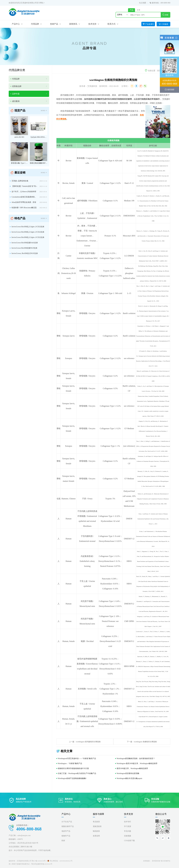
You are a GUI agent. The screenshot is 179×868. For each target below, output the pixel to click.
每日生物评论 (165, 861)
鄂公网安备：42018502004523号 (61, 861)
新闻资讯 (73, 24)
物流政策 (96, 831)
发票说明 (96, 836)
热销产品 (54, 24)
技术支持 (92, 24)
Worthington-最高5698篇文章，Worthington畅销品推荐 (137, 763)
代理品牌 (35, 24)
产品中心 (16, 24)
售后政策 (96, 822)
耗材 (63, 841)
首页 (159, 71)
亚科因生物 (156, 861)
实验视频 (128, 836)
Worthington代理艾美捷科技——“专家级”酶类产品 (77, 759)
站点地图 (143, 3)
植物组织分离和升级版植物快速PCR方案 (73, 768)
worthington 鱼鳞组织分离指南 (145, 742)
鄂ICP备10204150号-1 (39, 861)
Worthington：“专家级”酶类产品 (70, 763)
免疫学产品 (66, 831)
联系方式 (112, 24)
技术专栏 (128, 822)
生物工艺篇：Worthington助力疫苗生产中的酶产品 (77, 773)
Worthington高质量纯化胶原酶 (128, 773)
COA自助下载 (129, 841)
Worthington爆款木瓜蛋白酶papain (129, 778)
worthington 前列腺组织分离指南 (88, 742)
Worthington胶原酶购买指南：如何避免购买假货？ (136, 759)
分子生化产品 (67, 822)
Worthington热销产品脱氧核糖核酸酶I (72, 778)
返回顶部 (171, 90)
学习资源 (128, 826)
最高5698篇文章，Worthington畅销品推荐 (132, 768)
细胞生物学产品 (68, 826)
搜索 (165, 15)
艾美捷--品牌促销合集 (20, 181)
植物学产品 (66, 836)
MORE (44, 111)
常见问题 (128, 831)
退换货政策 (97, 826)
